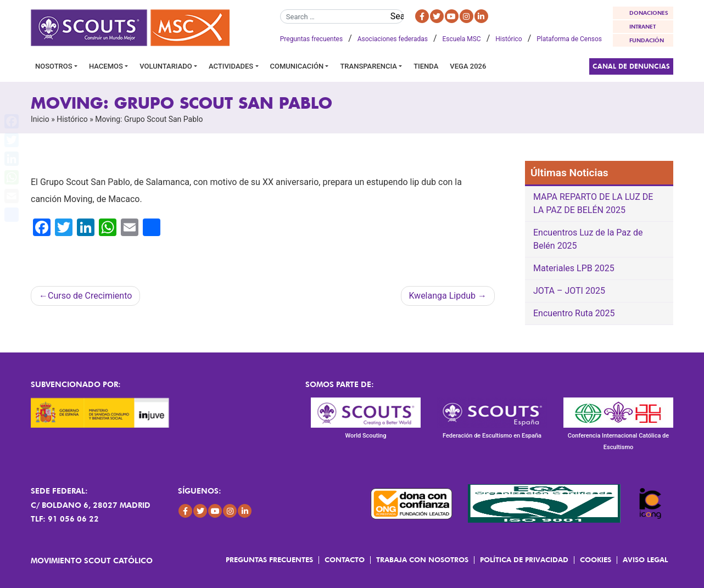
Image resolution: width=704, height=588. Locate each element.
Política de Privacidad (524, 559)
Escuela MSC (462, 39)
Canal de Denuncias (631, 66)
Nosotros (54, 66)
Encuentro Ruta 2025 (574, 313)
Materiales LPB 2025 (574, 268)
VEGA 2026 (468, 66)
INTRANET (642, 26)
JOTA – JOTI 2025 (569, 291)
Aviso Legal (645, 559)
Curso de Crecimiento (90, 296)
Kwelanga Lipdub (442, 296)
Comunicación (297, 66)
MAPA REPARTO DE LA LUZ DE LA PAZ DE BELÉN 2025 (593, 203)
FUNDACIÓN (647, 40)
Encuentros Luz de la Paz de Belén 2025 (588, 239)
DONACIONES (649, 13)
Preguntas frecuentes (311, 39)
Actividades (231, 66)
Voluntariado (166, 66)
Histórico (509, 39)
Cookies (596, 559)
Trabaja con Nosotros (422, 559)
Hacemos (106, 66)
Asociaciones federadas (393, 39)
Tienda (426, 66)
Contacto (345, 559)
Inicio (40, 119)
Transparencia (368, 66)
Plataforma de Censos (569, 39)
